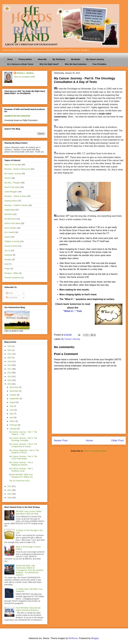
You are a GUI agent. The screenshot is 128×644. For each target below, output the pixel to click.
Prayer (7, 269)
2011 (10, 490)
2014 (10, 380)
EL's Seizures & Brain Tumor (20, 64)
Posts (10, 293)
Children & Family (12, 241)
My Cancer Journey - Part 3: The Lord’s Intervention (23, 458)
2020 (10, 358)
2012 (10, 486)
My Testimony (59, 59)
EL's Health (9, 232)
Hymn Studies (10, 228)
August (13, 402)
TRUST (8, 178)
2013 (10, 384)
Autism (7, 237)
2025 (10, 346)
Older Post (117, 440)
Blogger (95, 638)
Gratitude (8, 255)
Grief (6, 264)
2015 (10, 376)
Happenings (10, 210)
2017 (10, 369)
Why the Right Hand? (49, 64)
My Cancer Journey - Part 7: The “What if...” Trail (23, 433)
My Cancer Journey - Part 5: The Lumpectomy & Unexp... (23, 445)
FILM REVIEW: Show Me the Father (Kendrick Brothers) (28, 609)
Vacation (8, 260)
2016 (10, 373)
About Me (42, 59)
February (14, 425)
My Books (76, 59)
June (12, 410)
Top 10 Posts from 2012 (19, 481)
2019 (10, 361)
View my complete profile (24, 77)
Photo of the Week (12, 223)
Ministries (8, 214)
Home (10, 59)
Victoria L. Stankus (25, 73)
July (12, 406)
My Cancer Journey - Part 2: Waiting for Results (21, 464)
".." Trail (72, 311)
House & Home (11, 246)
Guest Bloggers (11, 192)
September (15, 399)
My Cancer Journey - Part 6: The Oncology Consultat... (23, 439)
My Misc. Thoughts (12, 183)
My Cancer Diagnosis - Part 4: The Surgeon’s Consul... (24, 451)
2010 (10, 494)
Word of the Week (12, 187)
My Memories (10, 219)
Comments (12, 297)
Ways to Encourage (13, 165)
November (14, 391)
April (12, 417)
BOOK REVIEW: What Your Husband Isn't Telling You (21, 476)
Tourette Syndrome (13, 278)
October (13, 395)
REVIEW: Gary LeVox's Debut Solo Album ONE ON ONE (29, 513)
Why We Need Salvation (76, 64)
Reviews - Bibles (11, 273)
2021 (10, 354)
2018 (10, 365)
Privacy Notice (25, 59)
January (13, 429)
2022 (10, 350)
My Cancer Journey (95, 59)
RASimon (73, 638)
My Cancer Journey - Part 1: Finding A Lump (21, 470)
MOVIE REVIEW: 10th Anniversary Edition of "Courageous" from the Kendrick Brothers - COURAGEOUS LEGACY (30, 570)
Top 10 (7, 251)
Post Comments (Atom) (96, 451)
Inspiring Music (11, 201)
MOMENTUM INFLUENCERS (17, 116)
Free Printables (100, 64)
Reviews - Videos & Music (16, 196)
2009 (10, 498)
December (14, 387)
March (13, 421)
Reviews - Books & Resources (17, 169)
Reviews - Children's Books (16, 205)
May (12, 414)
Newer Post (61, 440)
